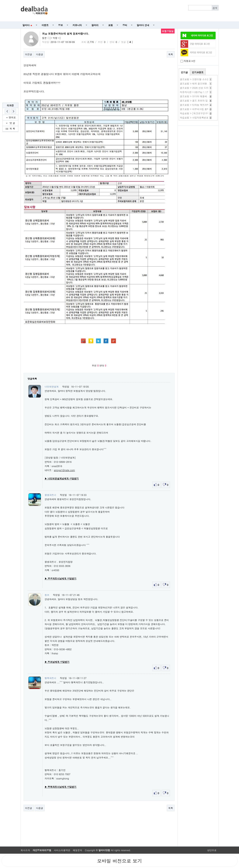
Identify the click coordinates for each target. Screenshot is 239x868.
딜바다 (27, 25)
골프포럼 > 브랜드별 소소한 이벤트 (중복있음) (204, 79)
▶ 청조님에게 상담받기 (57, 662)
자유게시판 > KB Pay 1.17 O (195, 92)
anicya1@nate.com (65, 470)
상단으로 (212, 850)
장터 (125, 25)
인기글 (184, 72)
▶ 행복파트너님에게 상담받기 (61, 787)
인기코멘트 (198, 72)
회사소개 (25, 850)
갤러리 (95, 25)
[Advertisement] (135, 11)
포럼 (111, 25)
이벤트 (45, 25)
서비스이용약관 (62, 850)
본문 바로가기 (0, 0)
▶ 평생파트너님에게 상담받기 (61, 578)
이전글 (29, 54)
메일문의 (78, 850)
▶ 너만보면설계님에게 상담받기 (62, 478)
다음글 (40, 54)
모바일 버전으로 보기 (119, 861)
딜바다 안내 (143, 25)
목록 (171, 54)
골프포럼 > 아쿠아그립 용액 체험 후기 (200, 109)
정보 (61, 25)
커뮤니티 (77, 25)
